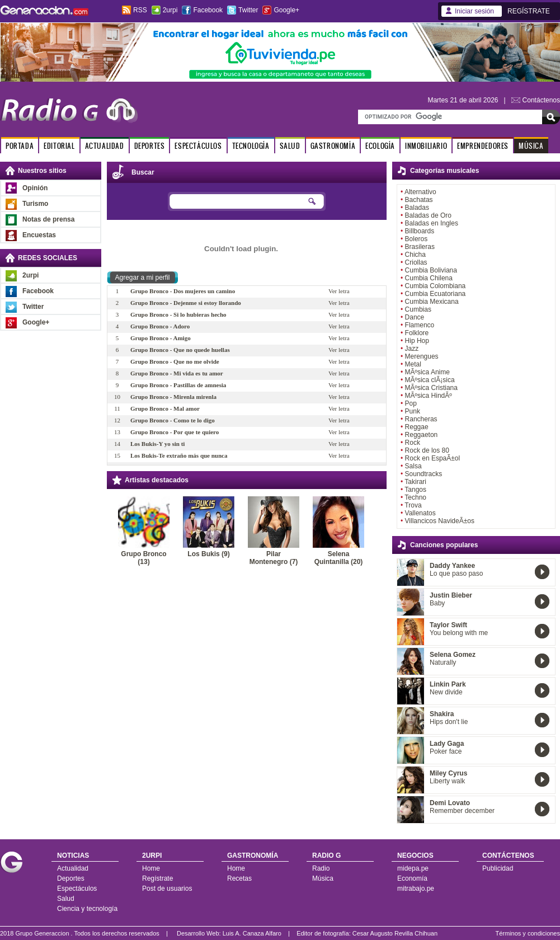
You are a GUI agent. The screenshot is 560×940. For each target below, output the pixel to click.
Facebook (208, 10)
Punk (413, 411)
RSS (140, 10)
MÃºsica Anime (427, 372)
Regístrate (157, 878)
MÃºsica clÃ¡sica (430, 380)
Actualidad (73, 868)
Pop (411, 403)
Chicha (415, 255)
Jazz (412, 349)
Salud (66, 899)
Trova (413, 505)
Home (151, 868)
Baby (437, 603)
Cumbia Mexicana (432, 302)
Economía (412, 878)
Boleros (417, 239)
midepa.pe (413, 868)
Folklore (417, 333)
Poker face (446, 751)
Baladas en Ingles (432, 223)
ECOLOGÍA (380, 146)
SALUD (290, 146)
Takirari (415, 482)
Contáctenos (541, 100)
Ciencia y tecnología (87, 909)
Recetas (239, 878)
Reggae (417, 427)
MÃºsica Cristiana (431, 388)
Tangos (415, 490)
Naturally (443, 662)
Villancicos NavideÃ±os (440, 521)
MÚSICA (531, 146)
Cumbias (418, 309)
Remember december (462, 811)
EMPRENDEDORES (483, 146)
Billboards (420, 231)
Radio (321, 868)
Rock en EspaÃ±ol (433, 458)
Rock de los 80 (427, 450)
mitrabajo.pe (416, 889)
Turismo (35, 204)
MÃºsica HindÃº (429, 396)
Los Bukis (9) (208, 554)
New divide (446, 692)
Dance (415, 317)
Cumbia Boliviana (431, 270)
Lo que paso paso (456, 574)
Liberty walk (447, 781)
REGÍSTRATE (529, 11)
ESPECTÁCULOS (198, 146)
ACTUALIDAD (105, 146)
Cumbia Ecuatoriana (436, 294)
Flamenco (420, 325)
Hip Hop (417, 341)
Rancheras (421, 419)
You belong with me (459, 633)
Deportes (71, 878)
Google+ (286, 10)
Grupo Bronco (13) (143, 558)
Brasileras (420, 247)
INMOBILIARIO (426, 146)
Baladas (417, 208)
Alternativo (420, 192)
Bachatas (419, 200)
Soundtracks (424, 474)
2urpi (170, 10)
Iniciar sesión (474, 11)
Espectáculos (77, 889)
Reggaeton (422, 435)
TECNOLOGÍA (251, 146)
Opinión (35, 188)
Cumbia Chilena (429, 278)
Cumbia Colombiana (436, 286)
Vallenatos (420, 513)
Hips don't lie (449, 722)
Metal (413, 364)
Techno (415, 497)
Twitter (248, 10)
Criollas (416, 262)
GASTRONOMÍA (333, 146)
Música (323, 878)
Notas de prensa (48, 219)
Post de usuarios (167, 889)
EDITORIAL (59, 146)
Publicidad (498, 868)
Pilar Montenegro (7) (274, 558)
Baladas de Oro (428, 215)
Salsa (413, 466)
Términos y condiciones (528, 933)
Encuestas (39, 235)
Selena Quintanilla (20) (339, 558)
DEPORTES (150, 146)
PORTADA (20, 146)
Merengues (422, 356)
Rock (413, 443)
